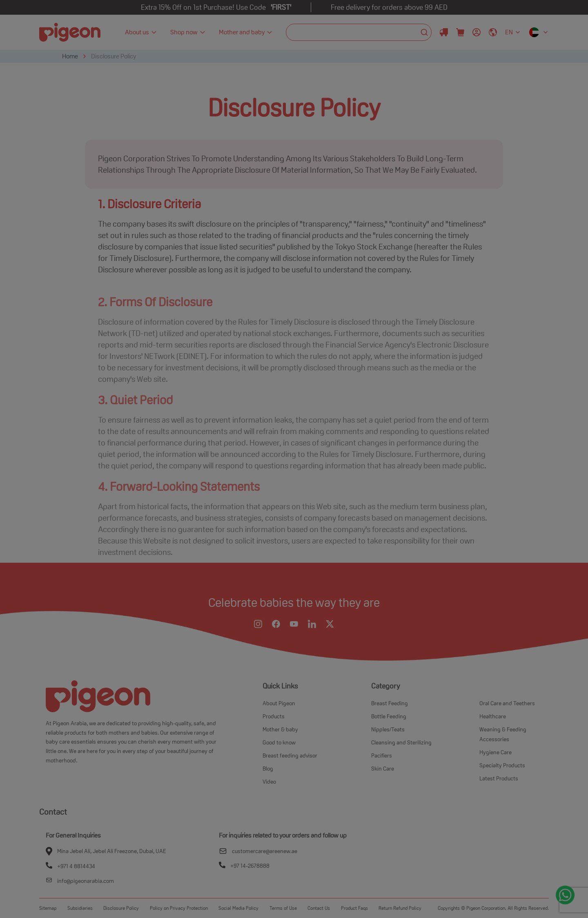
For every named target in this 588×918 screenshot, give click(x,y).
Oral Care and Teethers (507, 703)
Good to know (279, 742)
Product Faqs (354, 908)
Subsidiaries (80, 908)
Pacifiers (382, 755)
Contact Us (319, 908)
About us (141, 32)
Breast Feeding (390, 703)
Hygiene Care (496, 752)
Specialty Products (502, 765)
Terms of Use (283, 908)
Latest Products (499, 778)
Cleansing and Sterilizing (401, 742)
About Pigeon (279, 703)
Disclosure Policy (114, 56)
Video (269, 782)
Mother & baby (280, 729)
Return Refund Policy (400, 908)
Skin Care (383, 769)
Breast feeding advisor (290, 755)
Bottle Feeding (389, 716)
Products (274, 716)
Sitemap (48, 908)
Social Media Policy (238, 908)
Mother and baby (246, 32)
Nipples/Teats (388, 729)
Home (70, 56)
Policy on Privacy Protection (179, 908)
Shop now (188, 32)
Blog (268, 769)
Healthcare (493, 716)
